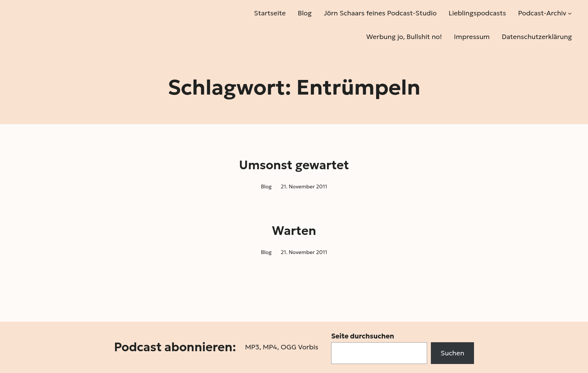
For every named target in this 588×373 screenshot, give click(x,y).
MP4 (270, 347)
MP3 (252, 347)
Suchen (452, 353)
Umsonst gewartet (294, 165)
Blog (266, 186)
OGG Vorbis (299, 347)
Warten (294, 231)
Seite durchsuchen (363, 336)
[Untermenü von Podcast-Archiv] (570, 13)
